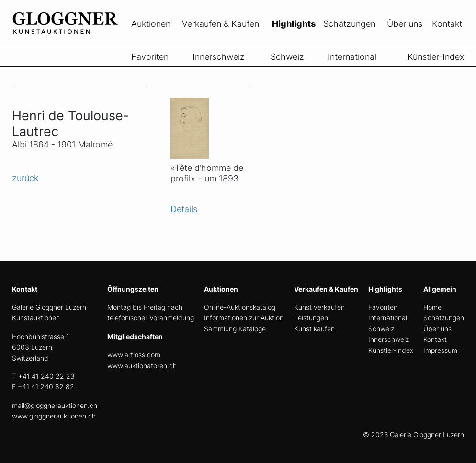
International (352, 57)
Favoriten (150, 57)
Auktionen (151, 24)
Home (432, 307)
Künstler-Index (436, 57)
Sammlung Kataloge (235, 329)
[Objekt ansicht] (211, 123)
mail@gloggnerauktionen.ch (55, 405)
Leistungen (311, 318)
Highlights (294, 24)
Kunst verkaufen (319, 307)
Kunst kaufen (314, 329)
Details (184, 209)
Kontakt (447, 24)
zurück (25, 178)
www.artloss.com (134, 355)
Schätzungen (349, 24)
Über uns (405, 24)
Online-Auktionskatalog (240, 307)
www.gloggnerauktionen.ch (54, 416)
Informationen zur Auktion (244, 318)
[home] (84, 42)
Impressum (440, 350)
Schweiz (287, 57)
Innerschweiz (219, 57)
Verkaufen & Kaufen (221, 24)
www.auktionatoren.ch (142, 366)
